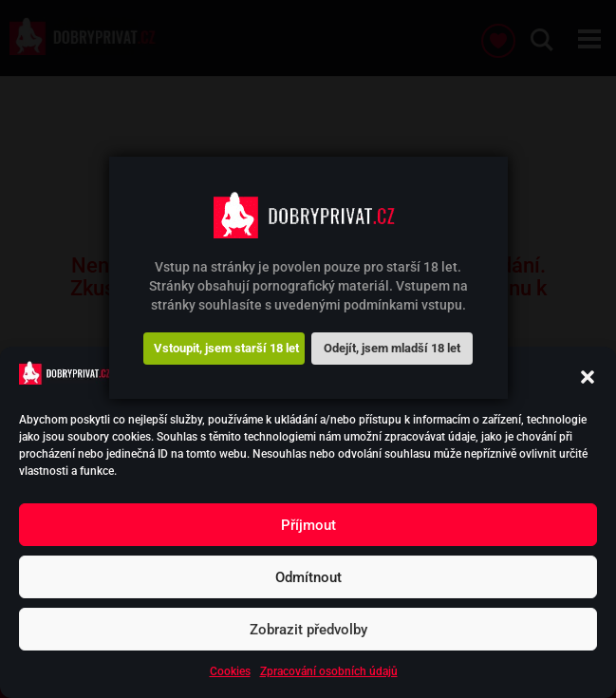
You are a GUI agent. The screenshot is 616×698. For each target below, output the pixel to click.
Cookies (230, 671)
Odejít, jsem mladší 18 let (392, 348)
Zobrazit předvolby (308, 630)
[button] (588, 377)
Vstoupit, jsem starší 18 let (226, 348)
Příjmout (308, 525)
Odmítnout (308, 577)
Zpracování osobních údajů (329, 671)
